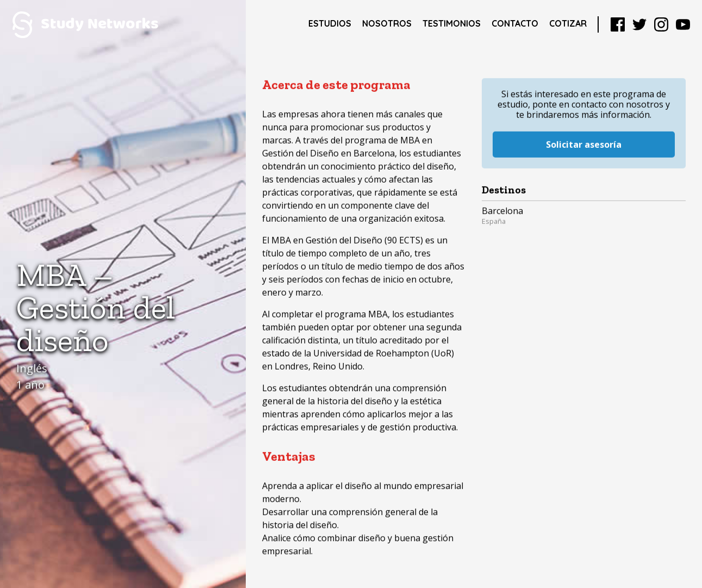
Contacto (515, 23)
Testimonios (452, 23)
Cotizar (568, 23)
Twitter (639, 24)
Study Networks (85, 24)
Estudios (330, 23)
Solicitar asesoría (584, 130)
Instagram (661, 24)
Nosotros (387, 23)
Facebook (618, 24)
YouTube (683, 24)
